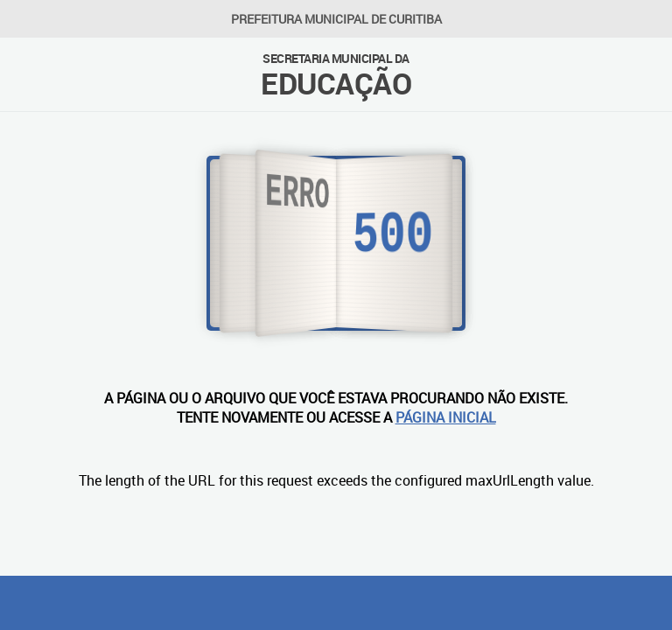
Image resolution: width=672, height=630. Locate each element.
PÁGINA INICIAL (446, 417)
